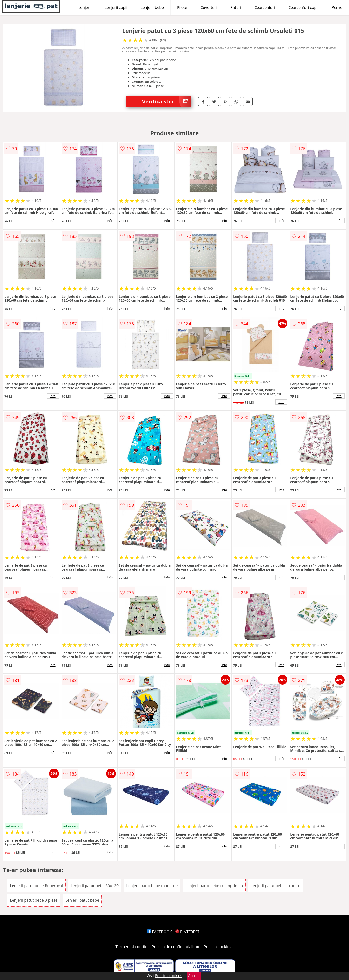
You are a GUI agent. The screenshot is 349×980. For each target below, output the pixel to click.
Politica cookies (217, 947)
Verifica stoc (166, 101)
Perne (337, 7)
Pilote (182, 7)
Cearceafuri (265, 7)
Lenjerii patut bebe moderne (152, 886)
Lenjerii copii (116, 7)
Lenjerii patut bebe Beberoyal (36, 886)
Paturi (236, 7)
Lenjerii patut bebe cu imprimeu (214, 886)
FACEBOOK (160, 932)
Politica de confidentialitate (176, 947)
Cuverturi (209, 7)
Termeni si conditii (132, 947)
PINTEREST (187, 932)
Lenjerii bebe (152, 7)
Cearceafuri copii (303, 7)
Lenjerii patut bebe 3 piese (34, 900)
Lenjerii (85, 7)
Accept (194, 976)
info (53, 221)
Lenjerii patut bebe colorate (276, 886)
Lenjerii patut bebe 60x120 (95, 886)
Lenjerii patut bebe (82, 900)
